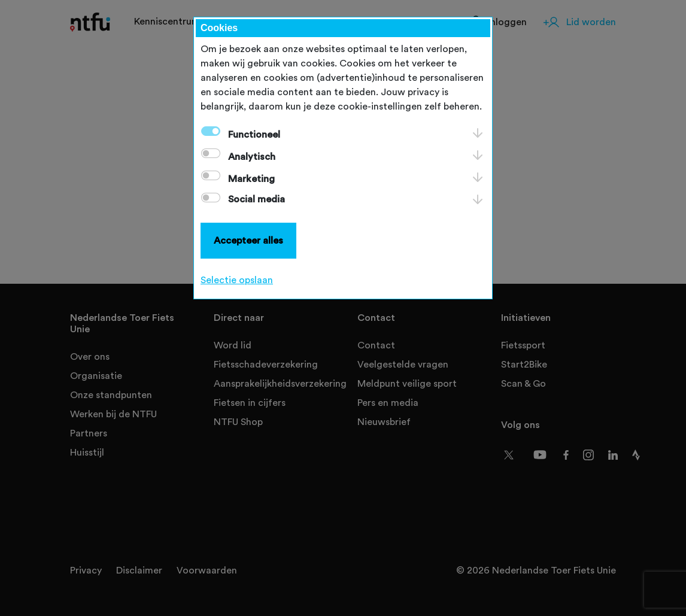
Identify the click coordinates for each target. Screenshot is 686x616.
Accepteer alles (248, 241)
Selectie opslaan (237, 280)
